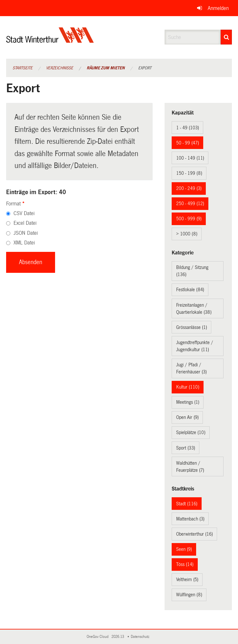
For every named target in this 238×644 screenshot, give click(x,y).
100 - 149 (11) (190, 158)
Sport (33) (186, 448)
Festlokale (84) (190, 290)
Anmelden (218, 8)
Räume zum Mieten (106, 68)
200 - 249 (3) (189, 188)
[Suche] (226, 37)
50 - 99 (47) (188, 143)
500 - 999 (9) (189, 219)
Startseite (23, 68)
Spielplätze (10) (191, 432)
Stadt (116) (187, 504)
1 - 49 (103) (188, 128)
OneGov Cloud (99, 637)
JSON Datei (26, 233)
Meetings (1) (188, 402)
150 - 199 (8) (189, 173)
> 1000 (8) (187, 234)
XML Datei (24, 243)
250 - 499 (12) (190, 203)
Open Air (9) (187, 417)
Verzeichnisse (60, 68)
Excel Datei (25, 223)
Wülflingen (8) (189, 595)
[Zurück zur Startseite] (50, 40)
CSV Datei (24, 213)
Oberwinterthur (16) (195, 534)
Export (145, 68)
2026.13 (118, 637)
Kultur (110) (188, 387)
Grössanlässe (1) (192, 327)
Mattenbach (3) (190, 519)
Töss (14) (185, 564)
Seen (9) (184, 549)
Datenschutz (141, 637)
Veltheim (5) (187, 580)
